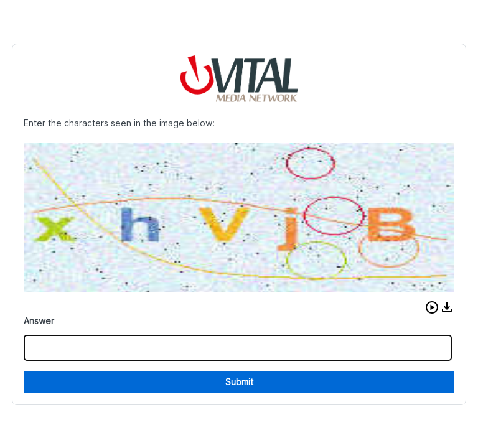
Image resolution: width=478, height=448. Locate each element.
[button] (432, 307)
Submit (239, 382)
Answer (39, 321)
